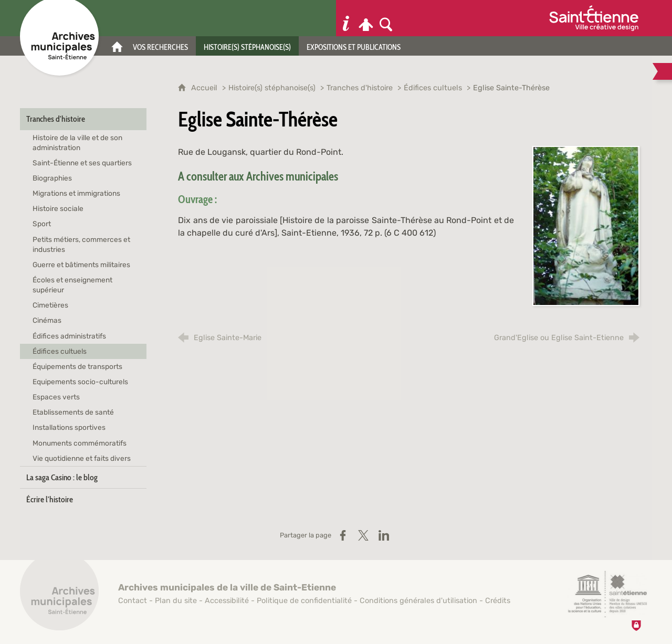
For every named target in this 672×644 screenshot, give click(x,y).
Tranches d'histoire (360, 88)
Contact (133, 601)
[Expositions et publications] (354, 46)
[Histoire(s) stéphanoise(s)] (247, 46)
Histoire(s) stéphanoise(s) (272, 88)
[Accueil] (117, 46)
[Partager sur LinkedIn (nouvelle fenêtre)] (384, 535)
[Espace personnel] (366, 18)
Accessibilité (227, 601)
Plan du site (176, 601)
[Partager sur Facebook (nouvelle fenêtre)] (343, 535)
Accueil (205, 88)
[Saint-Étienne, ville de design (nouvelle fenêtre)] (607, 594)
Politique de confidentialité (304, 601)
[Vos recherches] (160, 46)
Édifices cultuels (433, 88)
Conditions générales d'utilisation (418, 601)
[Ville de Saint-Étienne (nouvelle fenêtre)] (594, 18)
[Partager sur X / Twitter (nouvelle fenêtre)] (363, 535)
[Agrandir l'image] (586, 225)
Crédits (498, 601)
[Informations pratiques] (346, 18)
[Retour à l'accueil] (59, 597)
